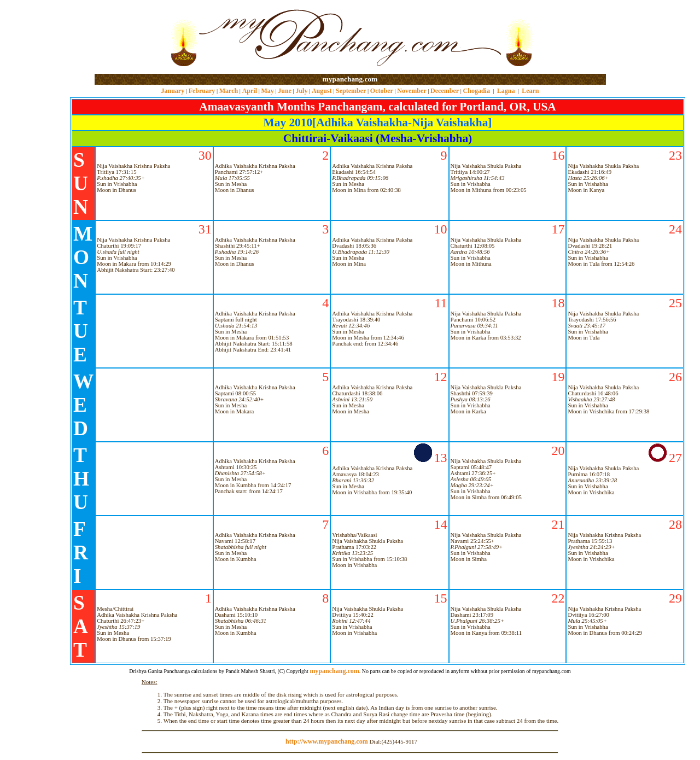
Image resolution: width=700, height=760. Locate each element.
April (250, 91)
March (229, 91)
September (351, 91)
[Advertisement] (130, 37)
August (322, 91)
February (202, 91)
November (412, 91)
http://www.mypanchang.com (327, 741)
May (267, 91)
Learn (530, 91)
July (301, 91)
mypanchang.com (350, 79)
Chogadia (477, 91)
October (382, 91)
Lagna (506, 91)
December (445, 91)
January (173, 91)
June (285, 91)
